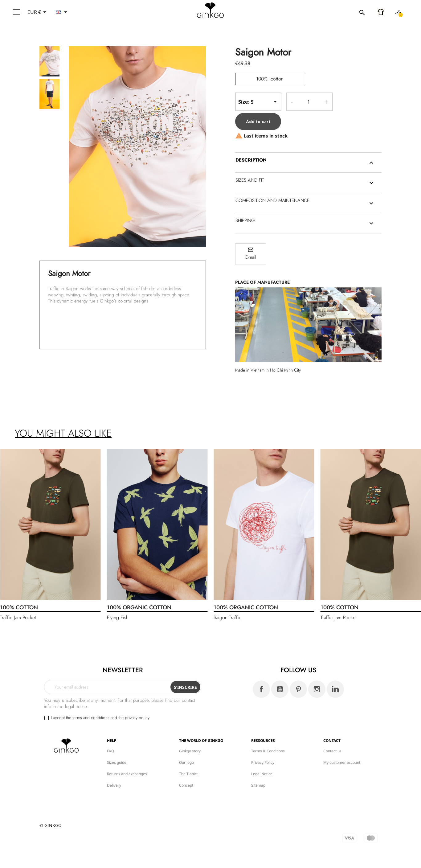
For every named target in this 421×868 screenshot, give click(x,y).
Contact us (332, 751)
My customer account (342, 762)
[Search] (328, 12)
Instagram (317, 689)
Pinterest (298, 689)
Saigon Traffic (227, 617)
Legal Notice (262, 774)
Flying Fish (118, 617)
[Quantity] (309, 102)
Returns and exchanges (127, 774)
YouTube (280, 689)
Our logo (186, 762)
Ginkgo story (190, 751)
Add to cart (258, 121)
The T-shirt (188, 774)
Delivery (114, 785)
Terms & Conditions (268, 751)
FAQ (110, 751)
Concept (186, 785)
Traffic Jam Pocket (18, 617)
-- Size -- (258, 102)
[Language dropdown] (63, 12)
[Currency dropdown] (38, 12)
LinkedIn (335, 689)
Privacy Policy (263, 762)
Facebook (261, 689)
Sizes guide (117, 762)
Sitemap (258, 785)
